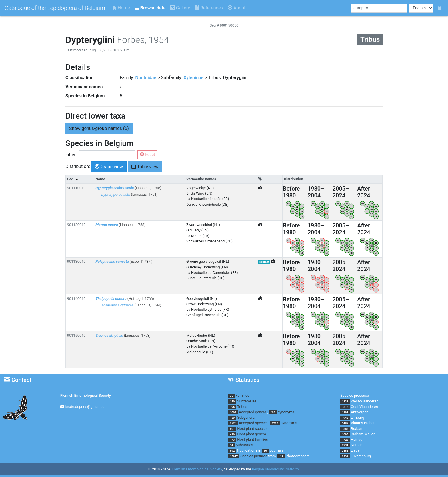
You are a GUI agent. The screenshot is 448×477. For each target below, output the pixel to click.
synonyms (286, 412)
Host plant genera (252, 434)
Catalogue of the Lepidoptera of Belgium (55, 8)
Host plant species (252, 429)
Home (121, 8)
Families (243, 395)
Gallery (180, 8)
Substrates (244, 445)
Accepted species (253, 423)
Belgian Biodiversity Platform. (276, 469)
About (237, 8)
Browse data (150, 8)
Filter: (71, 155)
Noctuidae (146, 78)
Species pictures (254, 456)
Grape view (109, 166)
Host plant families (252, 439)
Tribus (242, 407)
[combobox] (379, 8)
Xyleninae (193, 78)
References (209, 8)
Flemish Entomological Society (86, 395)
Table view (145, 166)
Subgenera (246, 417)
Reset (148, 155)
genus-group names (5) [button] (99, 128)
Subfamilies (247, 401)
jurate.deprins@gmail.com (86, 407)
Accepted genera (253, 412)
